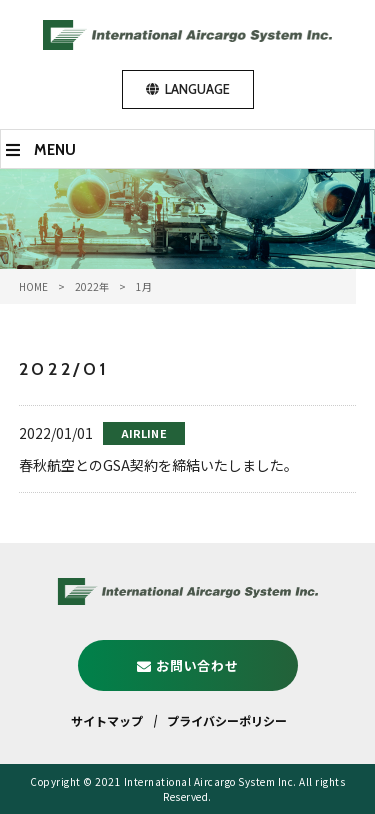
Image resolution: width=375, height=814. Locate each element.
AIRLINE (144, 433)
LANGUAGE (197, 89)
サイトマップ (107, 720)
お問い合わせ (197, 665)
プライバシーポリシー (227, 720)
